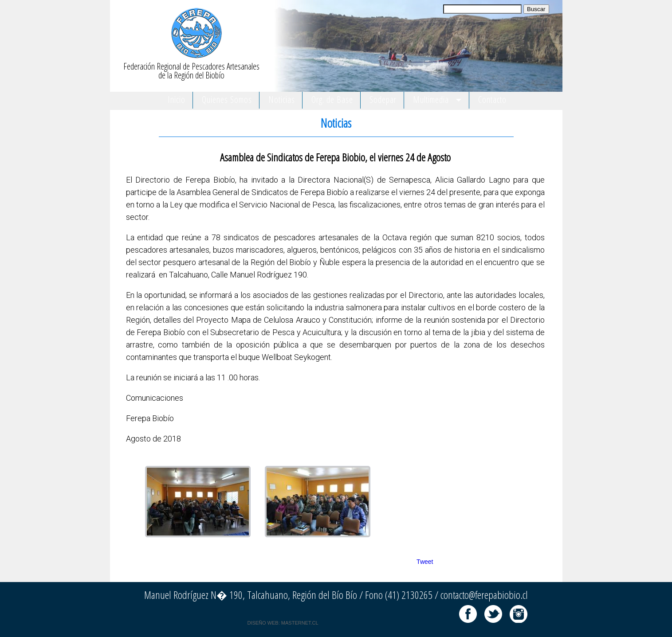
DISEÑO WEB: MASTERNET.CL (283, 623)
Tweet (425, 562)
